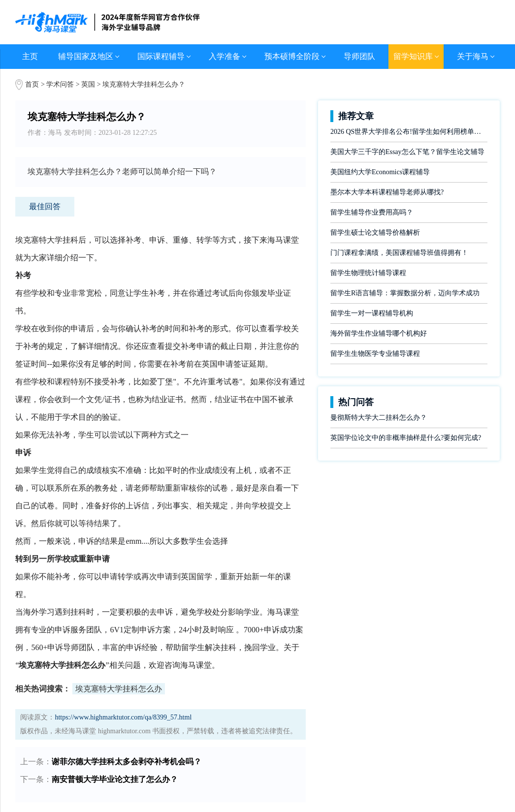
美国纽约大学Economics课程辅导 (380, 172)
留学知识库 (416, 56)
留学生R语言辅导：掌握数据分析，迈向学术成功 (405, 293)
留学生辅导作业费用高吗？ (372, 212)
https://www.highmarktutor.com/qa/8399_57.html (123, 717)
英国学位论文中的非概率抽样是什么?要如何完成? (406, 438)
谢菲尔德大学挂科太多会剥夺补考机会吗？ (127, 762)
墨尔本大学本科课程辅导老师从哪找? (387, 192)
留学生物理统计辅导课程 (368, 273)
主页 (30, 56)
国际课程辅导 (164, 56)
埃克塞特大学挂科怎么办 (119, 689)
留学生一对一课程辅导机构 (372, 313)
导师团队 (359, 56)
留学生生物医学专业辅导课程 (375, 354)
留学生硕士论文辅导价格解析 (375, 233)
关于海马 (476, 56)
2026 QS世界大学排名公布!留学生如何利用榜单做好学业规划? (409, 132)
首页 (32, 84)
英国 (89, 84)
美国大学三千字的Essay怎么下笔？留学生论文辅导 (407, 152)
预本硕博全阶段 (295, 56)
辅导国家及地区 (89, 56)
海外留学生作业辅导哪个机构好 (379, 333)
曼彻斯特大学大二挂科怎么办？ (379, 418)
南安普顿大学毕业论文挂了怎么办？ (115, 779)
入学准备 (228, 56)
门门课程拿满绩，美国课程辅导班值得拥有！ (399, 253)
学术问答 (60, 84)
